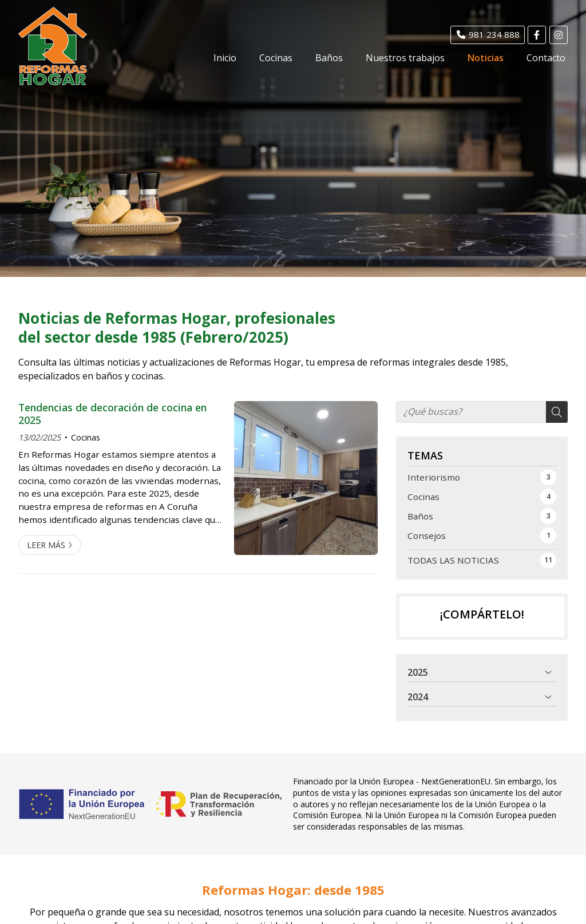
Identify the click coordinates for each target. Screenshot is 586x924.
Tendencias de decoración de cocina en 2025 (112, 414)
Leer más (46, 545)
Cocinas (86, 437)
